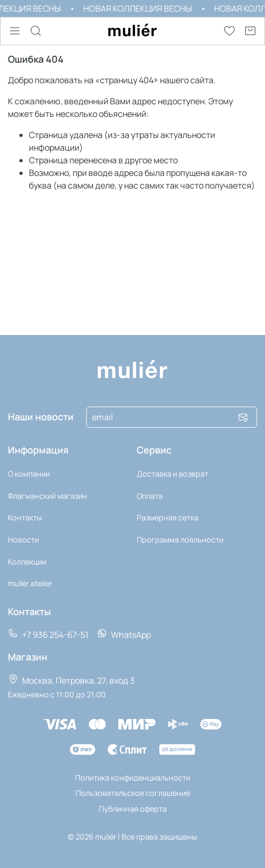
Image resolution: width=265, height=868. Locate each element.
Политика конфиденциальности (133, 778)
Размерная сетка (167, 517)
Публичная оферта (133, 809)
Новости (23, 540)
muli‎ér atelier (30, 583)
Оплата (150, 496)
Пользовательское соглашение (133, 793)
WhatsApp (124, 634)
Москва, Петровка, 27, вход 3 (71, 680)
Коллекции (27, 562)
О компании (29, 474)
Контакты (25, 517)
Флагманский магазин (48, 496)
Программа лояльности (180, 540)
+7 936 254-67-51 (48, 634)
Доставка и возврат (172, 474)
